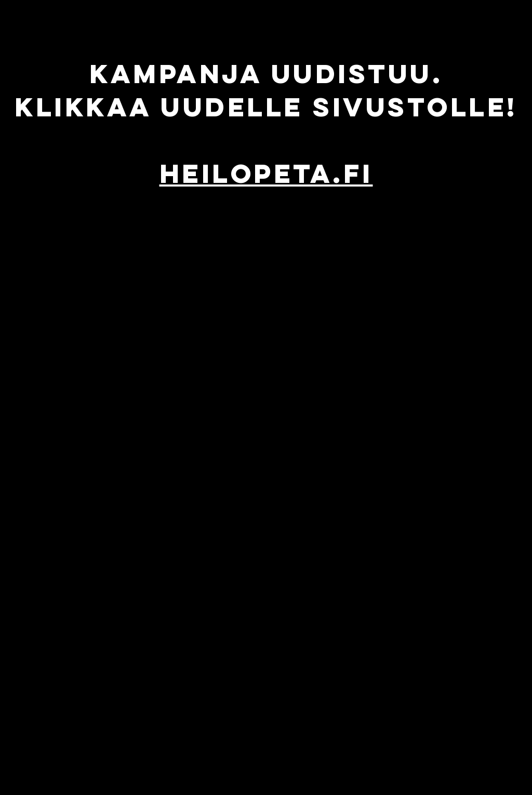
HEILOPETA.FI (266, 174)
